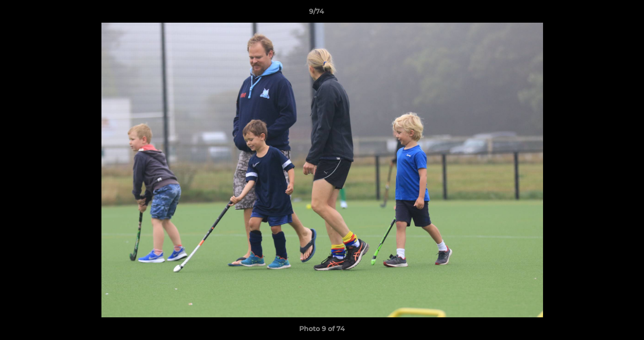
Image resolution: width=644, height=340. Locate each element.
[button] (604, 14)
